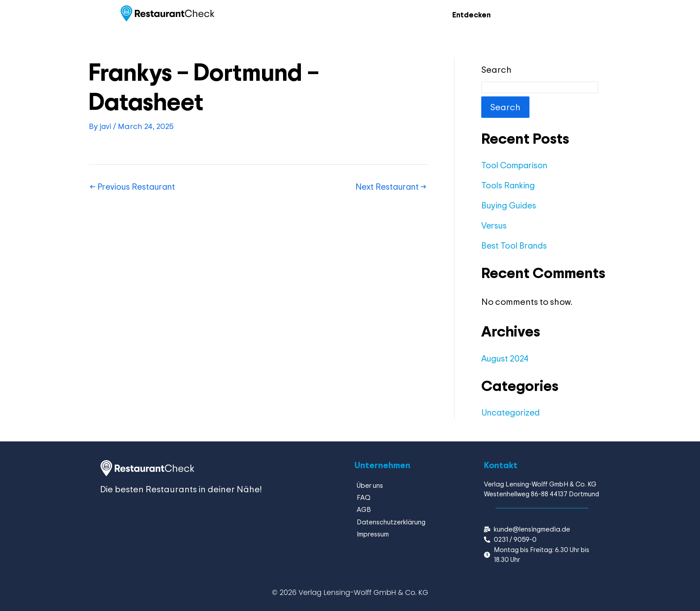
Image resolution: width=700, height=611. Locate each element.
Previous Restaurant (136, 187)
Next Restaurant (388, 187)
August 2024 (506, 359)
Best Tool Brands (515, 246)
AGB (364, 509)
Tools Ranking (510, 185)
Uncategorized (513, 413)
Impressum (373, 533)
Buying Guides (510, 206)
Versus (495, 226)
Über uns (370, 485)
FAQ (363, 497)
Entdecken (469, 15)
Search (496, 70)
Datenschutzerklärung (391, 521)
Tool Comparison (516, 165)
